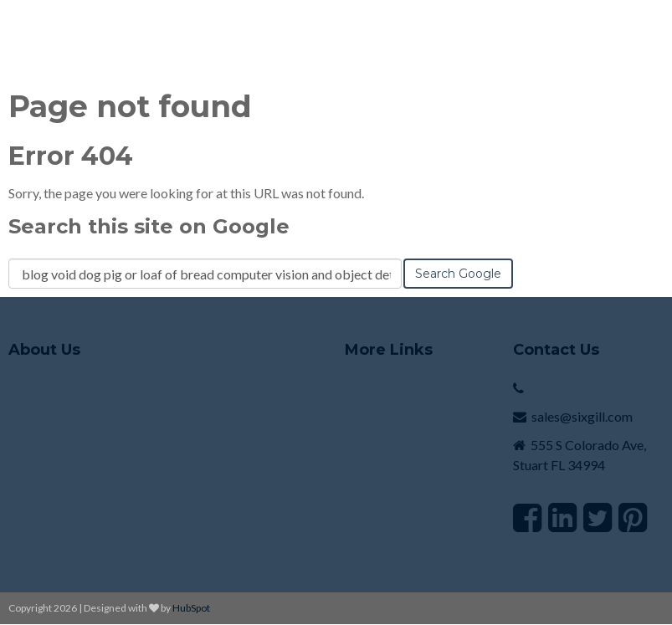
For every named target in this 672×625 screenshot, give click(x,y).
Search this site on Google (149, 226)
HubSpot (191, 608)
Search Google (458, 274)
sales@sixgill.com (582, 416)
